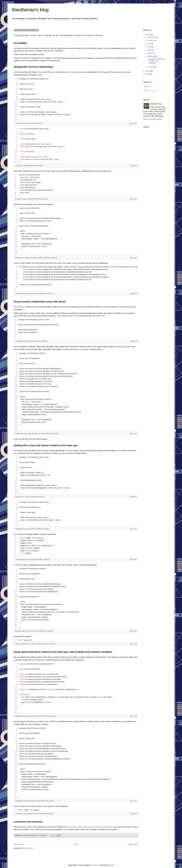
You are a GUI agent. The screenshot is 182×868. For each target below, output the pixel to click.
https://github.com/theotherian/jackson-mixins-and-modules (89, 824)
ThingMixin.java (21, 340)
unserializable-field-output (25, 642)
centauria (95, 862)
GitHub (39, 123)
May (149, 47)
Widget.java (20, 495)
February (151, 56)
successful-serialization (24, 811)
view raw (133, 123)
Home (76, 842)
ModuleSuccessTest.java (25, 798)
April (149, 50)
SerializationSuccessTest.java (27, 432)
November (152, 37)
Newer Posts (19, 842)
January (151, 67)
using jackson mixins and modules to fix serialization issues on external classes (58, 35)
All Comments (151, 91)
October (151, 40)
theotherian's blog (30, 10)
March (150, 53)
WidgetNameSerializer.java (26, 714)
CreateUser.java (22, 198)
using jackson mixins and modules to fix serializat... (156, 61)
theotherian (158, 104)
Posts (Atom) (28, 845)
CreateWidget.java (22, 558)
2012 (148, 74)
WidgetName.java (22, 527)
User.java (19, 123)
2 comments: (43, 833)
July (149, 44)
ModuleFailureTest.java (24, 629)
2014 (148, 35)
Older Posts (133, 842)
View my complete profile (152, 119)
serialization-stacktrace (24, 293)
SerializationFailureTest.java (26, 257)
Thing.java (19, 165)
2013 (148, 71)
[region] (76, 99)
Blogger (111, 862)
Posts (148, 87)
